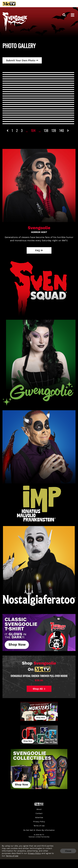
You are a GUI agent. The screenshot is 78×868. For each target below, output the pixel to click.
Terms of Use (12, 856)
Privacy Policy (34, 853)
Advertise (39, 818)
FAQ (39, 250)
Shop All (39, 689)
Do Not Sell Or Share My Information (39, 830)
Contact (39, 813)
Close (68, 851)
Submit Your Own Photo (22, 60)
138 (46, 130)
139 (54, 130)
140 (62, 130)
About (39, 809)
